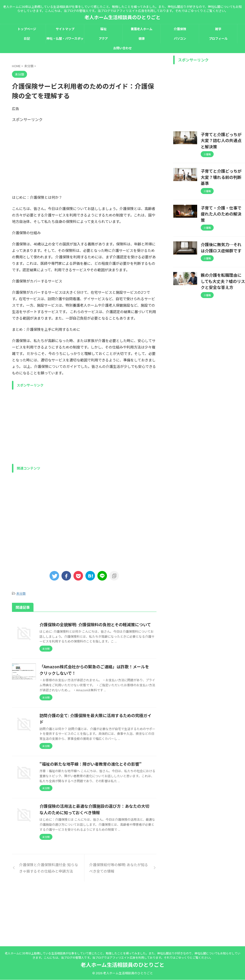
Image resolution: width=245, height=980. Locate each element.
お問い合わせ (122, 48)
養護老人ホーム (142, 29)
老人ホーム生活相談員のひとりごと (122, 17)
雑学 (218, 29)
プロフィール (218, 38)
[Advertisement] (84, 156)
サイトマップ (65, 29)
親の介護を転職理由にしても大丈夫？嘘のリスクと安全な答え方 (223, 256)
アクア (103, 38)
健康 (142, 38)
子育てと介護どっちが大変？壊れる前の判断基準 (223, 166)
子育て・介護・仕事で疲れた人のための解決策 (223, 195)
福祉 (103, 29)
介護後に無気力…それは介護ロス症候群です (223, 224)
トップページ (27, 29)
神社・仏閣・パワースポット (65, 40)
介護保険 (180, 29)
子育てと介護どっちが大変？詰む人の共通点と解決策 (223, 137)
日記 (27, 38)
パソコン (180, 38)
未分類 (21, 593)
